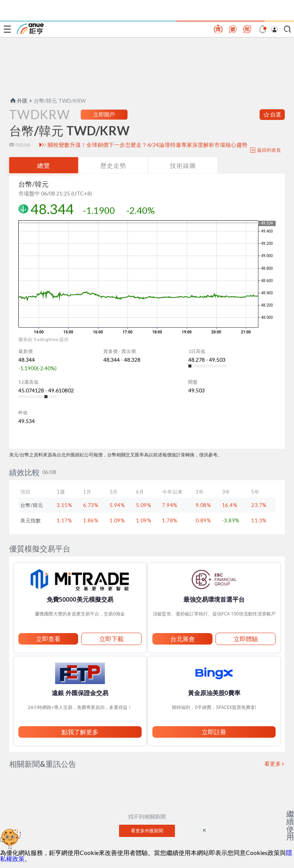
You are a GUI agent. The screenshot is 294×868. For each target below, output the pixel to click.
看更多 (273, 764)
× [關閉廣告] (204, 830)
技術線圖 (183, 165)
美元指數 (31, 520)
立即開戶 (104, 114)
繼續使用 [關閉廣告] (290, 825)
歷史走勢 (113, 165)
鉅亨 (30, 29)
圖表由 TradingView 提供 (43, 339)
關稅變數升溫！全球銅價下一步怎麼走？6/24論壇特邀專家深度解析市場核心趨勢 (148, 145)
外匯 (18, 101)
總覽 (44, 165)
